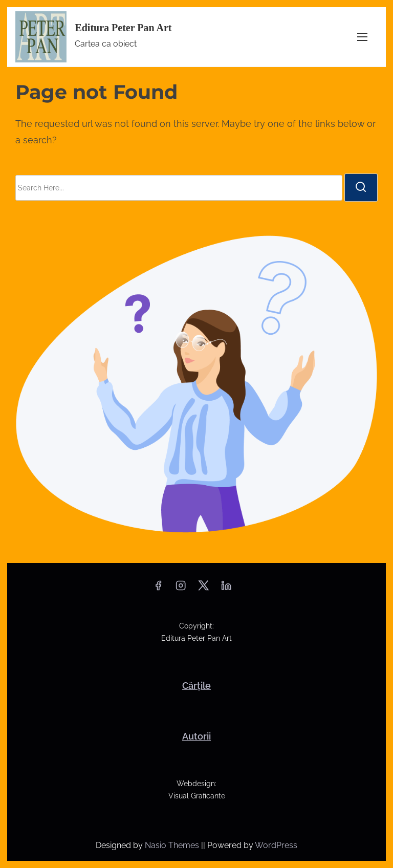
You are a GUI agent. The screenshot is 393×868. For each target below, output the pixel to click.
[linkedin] (226, 589)
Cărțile (196, 686)
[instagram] (181, 589)
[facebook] (158, 589)
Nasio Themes (173, 845)
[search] (361, 187)
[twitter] (203, 589)
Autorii (196, 736)
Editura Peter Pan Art (123, 28)
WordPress (276, 845)
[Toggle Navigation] (362, 37)
